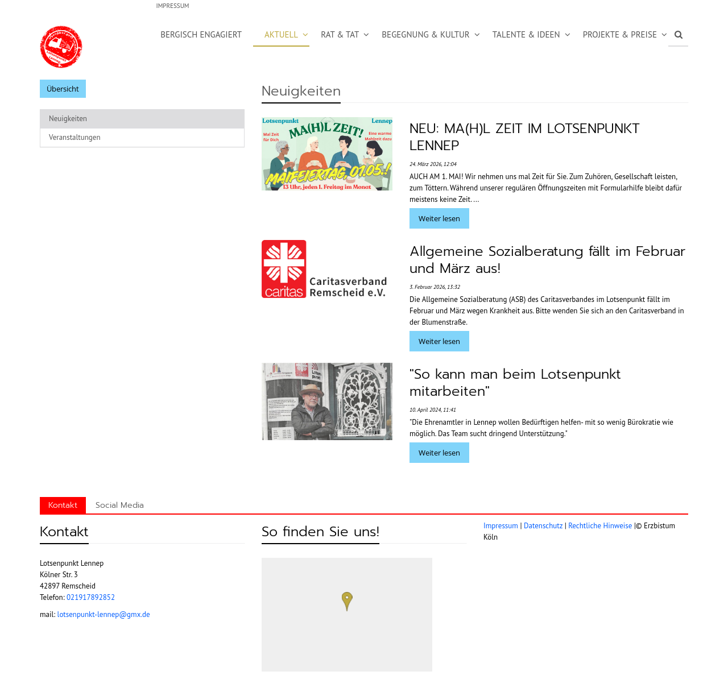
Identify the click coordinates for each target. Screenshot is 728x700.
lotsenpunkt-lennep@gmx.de (104, 614)
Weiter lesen (439, 218)
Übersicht (63, 89)
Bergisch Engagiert (201, 34)
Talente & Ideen (526, 34)
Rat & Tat (340, 34)
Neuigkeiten (68, 119)
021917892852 (91, 597)
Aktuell (281, 34)
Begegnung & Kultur (425, 34)
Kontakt (63, 505)
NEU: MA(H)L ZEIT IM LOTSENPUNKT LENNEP (525, 137)
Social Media (120, 505)
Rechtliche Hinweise (600, 526)
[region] (347, 615)
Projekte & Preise (620, 34)
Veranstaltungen (75, 137)
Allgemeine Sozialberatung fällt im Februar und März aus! (547, 260)
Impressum (172, 6)
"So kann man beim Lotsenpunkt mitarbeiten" (515, 383)
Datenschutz (543, 526)
